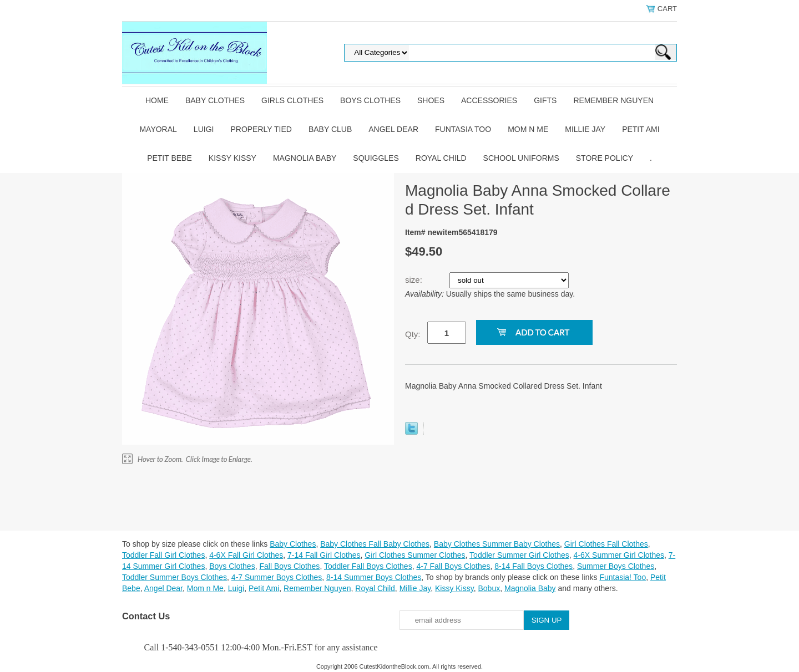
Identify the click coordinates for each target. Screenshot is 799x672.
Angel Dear (393, 129)
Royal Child (441, 158)
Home (157, 100)
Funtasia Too (463, 129)
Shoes (431, 100)
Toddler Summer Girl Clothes (519, 555)
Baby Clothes (215, 100)
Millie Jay (585, 129)
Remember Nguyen (613, 100)
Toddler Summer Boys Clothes (175, 577)
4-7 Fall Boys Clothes (453, 566)
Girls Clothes (292, 100)
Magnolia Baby (305, 158)
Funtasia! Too (623, 577)
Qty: (413, 334)
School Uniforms (521, 158)
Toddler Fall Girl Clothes (163, 555)
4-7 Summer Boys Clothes (277, 577)
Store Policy (605, 158)
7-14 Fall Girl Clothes (324, 555)
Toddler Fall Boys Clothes (368, 566)
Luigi (204, 129)
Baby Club (330, 129)
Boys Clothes (370, 100)
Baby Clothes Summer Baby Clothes (497, 544)
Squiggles (376, 158)
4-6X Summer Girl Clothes (619, 555)
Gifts (545, 100)
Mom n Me (528, 129)
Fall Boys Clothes (289, 566)
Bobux (489, 588)
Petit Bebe (170, 158)
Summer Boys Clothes (616, 566)
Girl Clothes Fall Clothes (606, 544)
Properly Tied (261, 129)
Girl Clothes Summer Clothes (415, 555)
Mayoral (158, 129)
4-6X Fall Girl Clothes (246, 555)
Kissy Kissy (232, 158)
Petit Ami (641, 129)
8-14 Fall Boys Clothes (533, 566)
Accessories (489, 100)
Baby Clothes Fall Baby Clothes (375, 544)
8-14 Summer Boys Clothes (374, 577)
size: (415, 280)
